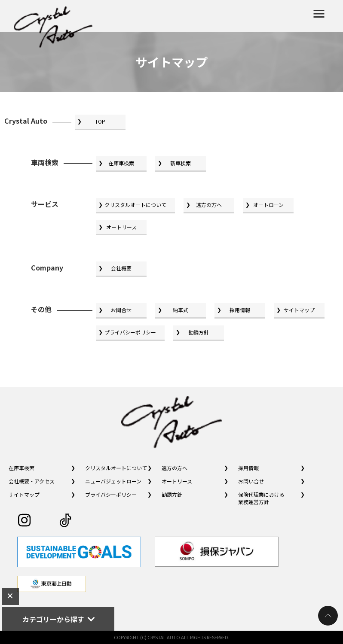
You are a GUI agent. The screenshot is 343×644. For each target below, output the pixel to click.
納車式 (181, 310)
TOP (100, 121)
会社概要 (121, 268)
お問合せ (121, 310)
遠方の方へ (209, 205)
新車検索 (181, 163)
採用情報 (240, 310)
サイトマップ (299, 310)
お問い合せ (251, 481)
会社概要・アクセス (32, 481)
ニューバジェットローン (113, 481)
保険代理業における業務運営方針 (261, 498)
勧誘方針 (199, 332)
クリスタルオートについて (135, 205)
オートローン (268, 205)
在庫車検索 (121, 163)
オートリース (121, 227)
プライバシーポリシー (130, 332)
